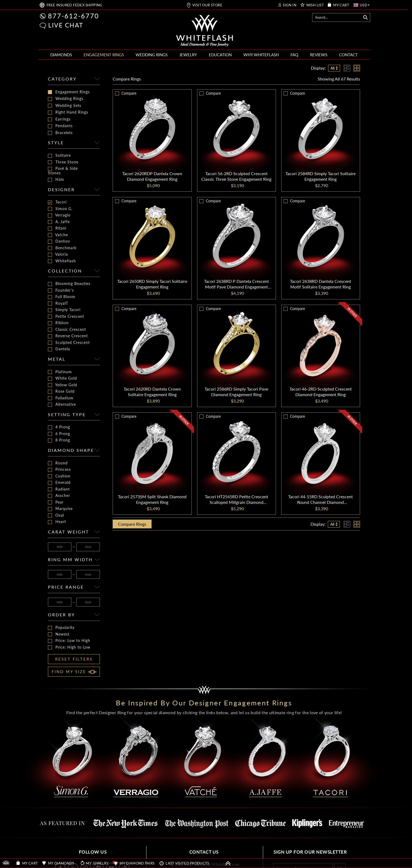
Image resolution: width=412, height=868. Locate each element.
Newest (59, 634)
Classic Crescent (67, 330)
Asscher (59, 496)
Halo (56, 180)
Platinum (60, 372)
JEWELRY (188, 55)
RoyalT (58, 304)
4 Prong (59, 427)
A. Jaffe (59, 222)
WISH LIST (315, 5)
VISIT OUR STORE (207, 5)
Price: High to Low (69, 647)
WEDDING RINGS (152, 55)
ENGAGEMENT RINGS (104, 55)
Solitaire (59, 156)
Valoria (58, 254)
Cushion (59, 476)
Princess (59, 470)
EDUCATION (220, 55)
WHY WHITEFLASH (261, 55)
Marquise (60, 509)
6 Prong (59, 434)
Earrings (59, 119)
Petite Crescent (66, 317)
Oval (56, 515)
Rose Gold (61, 391)
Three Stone (63, 162)
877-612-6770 (74, 16)
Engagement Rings (69, 92)
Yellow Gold (63, 385)
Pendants (60, 126)
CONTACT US (204, 852)
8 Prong (59, 440)
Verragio (59, 215)
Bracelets (60, 133)
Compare (127, 79)
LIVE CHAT (66, 25)
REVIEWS (319, 55)
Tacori (57, 202)
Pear (56, 502)
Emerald (59, 483)
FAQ (294, 55)
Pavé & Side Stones (63, 171)
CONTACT (348, 55)
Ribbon (58, 323)
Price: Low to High (69, 641)
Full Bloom (62, 297)
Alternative (62, 405)
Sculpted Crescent (69, 343)
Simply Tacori (64, 310)
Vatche (58, 235)
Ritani (57, 228)
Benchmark (62, 248)
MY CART (341, 5)
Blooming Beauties (69, 284)
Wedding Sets (65, 106)
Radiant (59, 489)
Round (58, 463)
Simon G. (60, 209)
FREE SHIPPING (75, 5)
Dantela (59, 349)
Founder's (61, 290)
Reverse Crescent (68, 336)
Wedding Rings (66, 99)
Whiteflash (62, 261)
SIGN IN (290, 5)
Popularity (61, 628)
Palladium (61, 398)
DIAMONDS (61, 55)
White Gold (62, 378)
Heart (57, 522)
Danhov (59, 241)
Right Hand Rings (68, 112)
